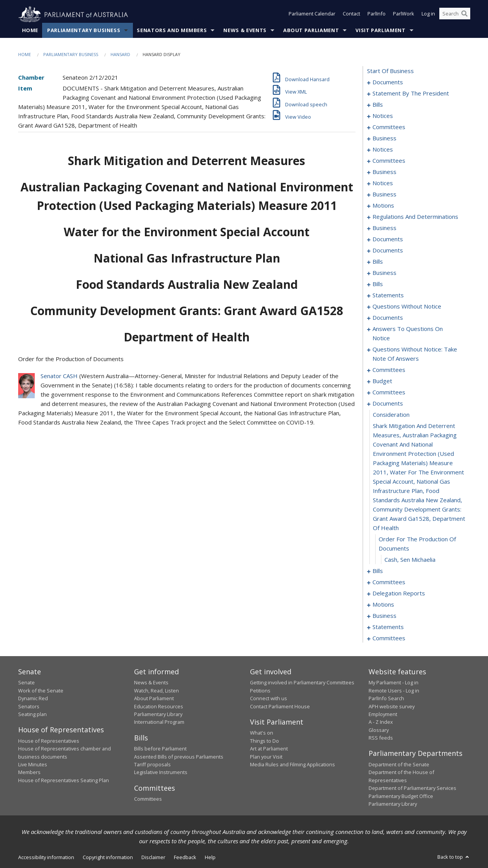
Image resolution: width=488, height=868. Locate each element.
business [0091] (384, 138)
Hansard (120, 55)
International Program (159, 722)
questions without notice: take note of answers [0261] (415, 354)
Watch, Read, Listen (156, 691)
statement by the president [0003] (411, 94)
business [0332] (384, 616)
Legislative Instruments (161, 773)
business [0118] (384, 228)
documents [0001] (388, 82)
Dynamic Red (33, 699)
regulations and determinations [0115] (415, 217)
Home (30, 31)
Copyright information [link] (108, 858)
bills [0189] (378, 284)
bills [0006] (378, 105)
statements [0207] (388, 295)
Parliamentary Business (84, 31)
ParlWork (404, 15)
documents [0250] (388, 318)
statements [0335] (388, 627)
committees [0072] (389, 127)
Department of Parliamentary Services (412, 788)
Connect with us (269, 699)
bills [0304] (378, 571)
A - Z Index (381, 722)
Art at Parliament (269, 749)
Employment (383, 715)
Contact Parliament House (280, 706)
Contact (351, 15)
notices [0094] (383, 150)
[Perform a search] (464, 15)
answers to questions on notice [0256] (408, 334)
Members (29, 773)
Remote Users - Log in (394, 691)
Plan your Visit (266, 757)
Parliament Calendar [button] (312, 15)
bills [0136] (378, 262)
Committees (148, 799)
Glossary (379, 730)
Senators (29, 706)
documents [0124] (388, 239)
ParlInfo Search (386, 699)
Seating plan (32, 715)
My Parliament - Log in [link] (394, 683)
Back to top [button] (454, 857)
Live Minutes (33, 765)
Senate (26, 683)
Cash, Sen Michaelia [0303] (410, 560)
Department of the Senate (399, 765)
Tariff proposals (152, 765)
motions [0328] (383, 605)
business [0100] (384, 172)
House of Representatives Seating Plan (64, 780)
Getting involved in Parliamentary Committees (302, 683)
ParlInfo (377, 15)
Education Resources (159, 706)
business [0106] (384, 194)
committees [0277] (389, 392)
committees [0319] (389, 582)
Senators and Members (172, 31)
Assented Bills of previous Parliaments (179, 757)
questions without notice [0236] (407, 307)
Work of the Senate (41, 691)
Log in (428, 15)
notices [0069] (383, 116)
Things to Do (264, 741)
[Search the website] (455, 15)
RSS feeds (381, 738)
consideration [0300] (391, 415)
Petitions (260, 691)
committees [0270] (389, 370)
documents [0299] (388, 404)
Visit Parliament (380, 31)
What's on (262, 733)
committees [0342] (389, 638)
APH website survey (392, 706)
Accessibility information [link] (46, 858)
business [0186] (384, 273)
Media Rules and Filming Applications (292, 765)
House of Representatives (49, 741)
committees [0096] (389, 161)
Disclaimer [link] (153, 858)
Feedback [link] (185, 858)
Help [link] (210, 858)
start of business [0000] (390, 71)
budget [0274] (382, 381)
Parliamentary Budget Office (401, 796)
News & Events (245, 31)
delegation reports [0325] (399, 593)
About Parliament (311, 31)
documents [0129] (388, 251)
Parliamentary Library (158, 715)
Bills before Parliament (160, 749)
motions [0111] (383, 206)
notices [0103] (383, 183)
